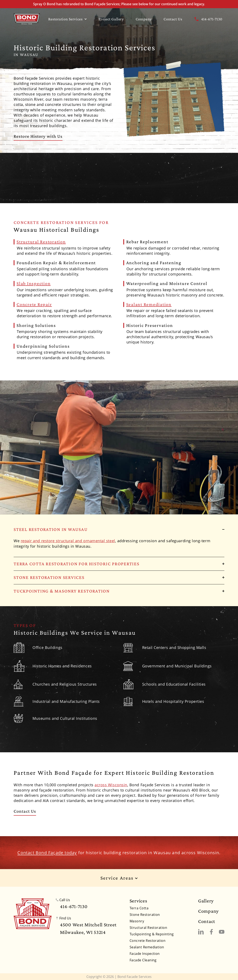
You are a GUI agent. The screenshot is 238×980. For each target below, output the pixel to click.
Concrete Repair (34, 304)
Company (144, 19)
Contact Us (173, 19)
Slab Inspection (34, 283)
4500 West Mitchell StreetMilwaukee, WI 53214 (88, 928)
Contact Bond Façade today (47, 853)
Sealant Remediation (149, 304)
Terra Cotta (139, 908)
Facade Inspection (145, 954)
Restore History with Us (38, 136)
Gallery (206, 901)
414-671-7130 (208, 19)
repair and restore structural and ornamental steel (68, 541)
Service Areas (119, 878)
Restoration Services (67, 19)
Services (138, 901)
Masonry (137, 921)
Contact (207, 921)
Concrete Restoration (148, 941)
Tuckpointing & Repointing (152, 934)
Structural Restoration (41, 242)
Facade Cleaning (143, 960)
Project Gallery (111, 19)
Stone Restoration (145, 915)
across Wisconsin (111, 785)
